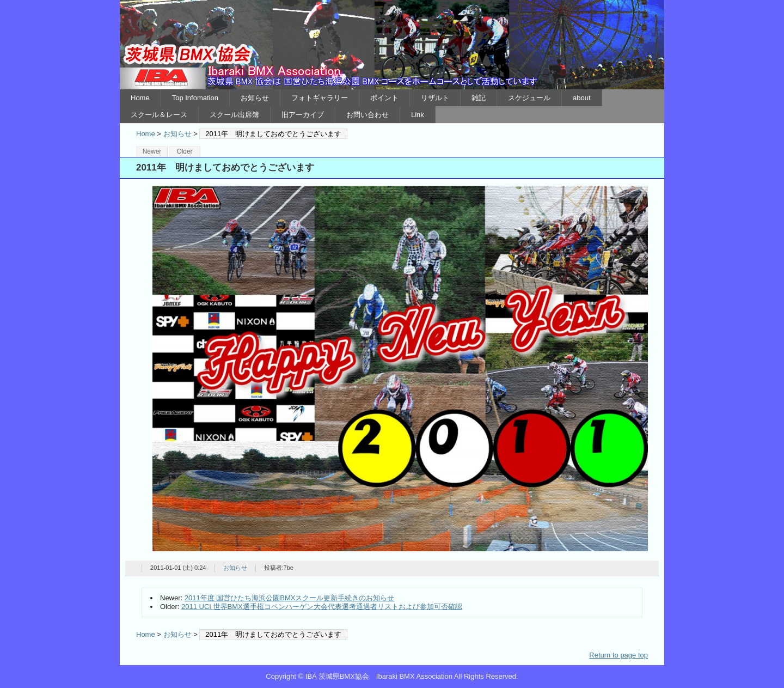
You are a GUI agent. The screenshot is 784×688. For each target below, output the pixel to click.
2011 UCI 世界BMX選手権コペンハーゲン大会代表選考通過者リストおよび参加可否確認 (322, 607)
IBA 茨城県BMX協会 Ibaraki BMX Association (392, 45)
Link (418, 115)
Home (140, 98)
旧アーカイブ (303, 115)
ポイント (384, 98)
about (582, 98)
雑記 (479, 98)
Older (184, 151)
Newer (152, 151)
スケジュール (529, 98)
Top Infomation (195, 98)
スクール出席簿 (234, 115)
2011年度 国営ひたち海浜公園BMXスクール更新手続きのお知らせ (290, 598)
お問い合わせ (367, 115)
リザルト (435, 98)
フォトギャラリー (320, 98)
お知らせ (255, 98)
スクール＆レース (159, 115)
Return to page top (618, 655)
